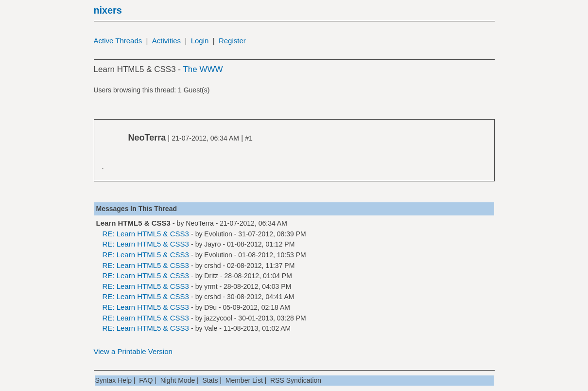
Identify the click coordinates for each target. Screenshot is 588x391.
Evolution (218, 234)
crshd (212, 266)
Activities (166, 41)
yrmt (211, 286)
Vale (211, 328)
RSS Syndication (296, 380)
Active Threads (118, 41)
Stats (210, 380)
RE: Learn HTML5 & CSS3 (146, 234)
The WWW (203, 69)
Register (232, 41)
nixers (108, 10)
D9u (210, 307)
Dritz (211, 276)
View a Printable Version (133, 351)
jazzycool (218, 318)
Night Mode (178, 380)
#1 (249, 138)
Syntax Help (113, 380)
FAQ (146, 380)
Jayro (212, 244)
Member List (244, 380)
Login (200, 41)
